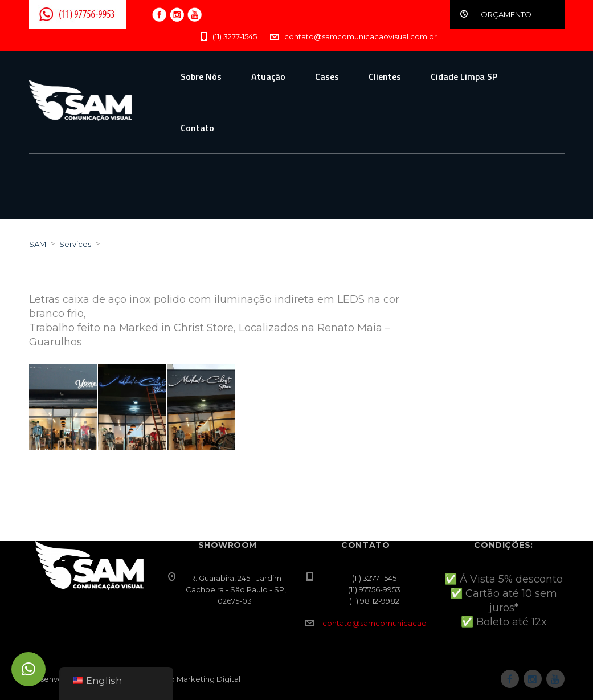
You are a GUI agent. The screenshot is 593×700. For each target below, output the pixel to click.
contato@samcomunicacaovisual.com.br (399, 623)
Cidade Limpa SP (464, 76)
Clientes (385, 76)
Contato (197, 128)
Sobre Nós (201, 76)
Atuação (268, 76)
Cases (327, 76)
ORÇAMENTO (506, 14)
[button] (28, 669)
